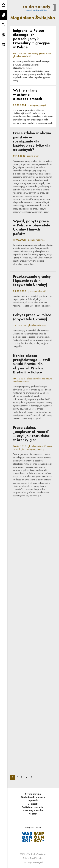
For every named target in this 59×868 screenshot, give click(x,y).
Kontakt (33, 814)
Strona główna (33, 794)
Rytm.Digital (38, 862)
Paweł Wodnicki (37, 858)
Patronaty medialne (33, 810)
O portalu (33, 800)
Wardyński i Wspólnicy (37, 854)
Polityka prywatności (33, 807)
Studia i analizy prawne (33, 797)
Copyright (33, 804)
